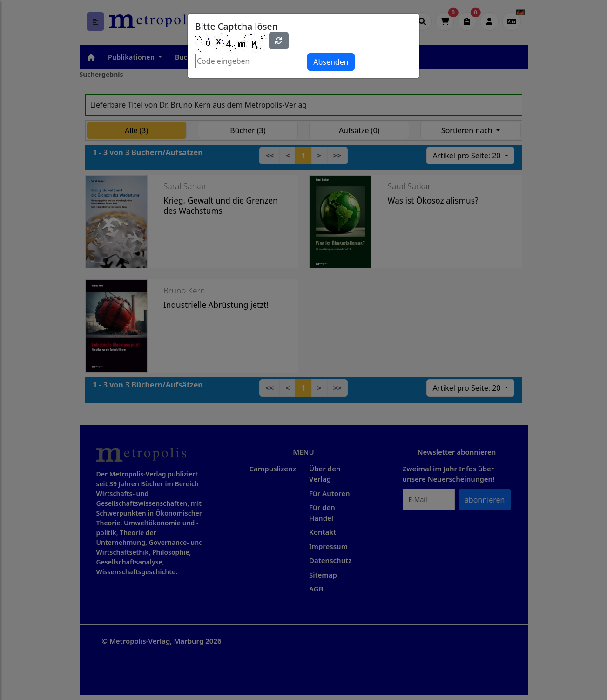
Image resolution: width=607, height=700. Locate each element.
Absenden (331, 62)
